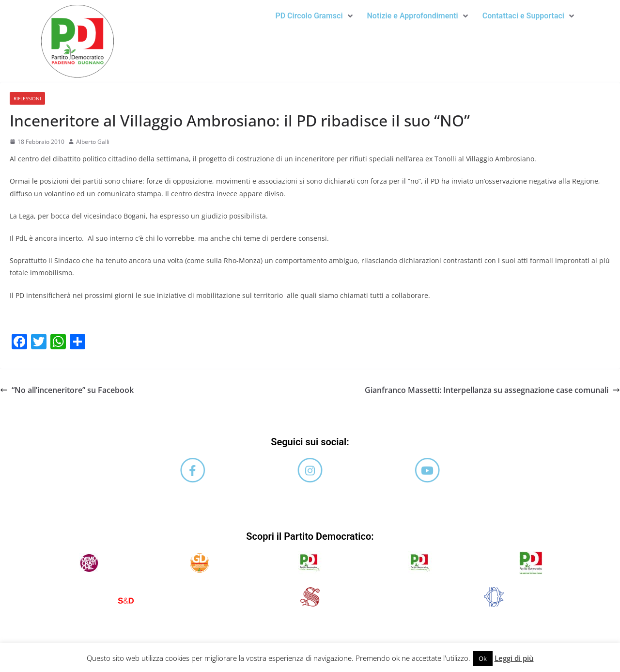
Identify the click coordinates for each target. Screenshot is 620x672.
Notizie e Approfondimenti (418, 16)
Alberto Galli (93, 142)
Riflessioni (27, 98)
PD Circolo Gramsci (314, 16)
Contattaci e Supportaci (528, 16)
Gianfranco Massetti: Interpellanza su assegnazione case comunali (492, 390)
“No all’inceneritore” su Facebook (67, 390)
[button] (314, 16)
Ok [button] (483, 658)
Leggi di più (514, 658)
